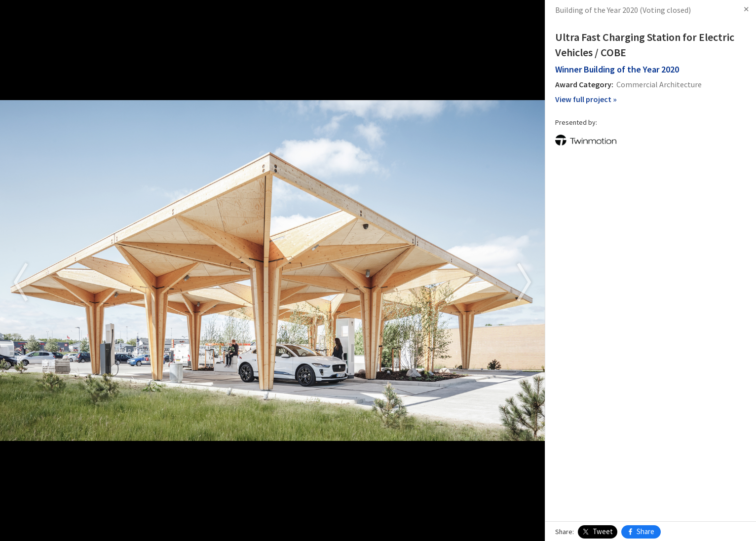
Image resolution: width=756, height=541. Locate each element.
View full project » (586, 99)
